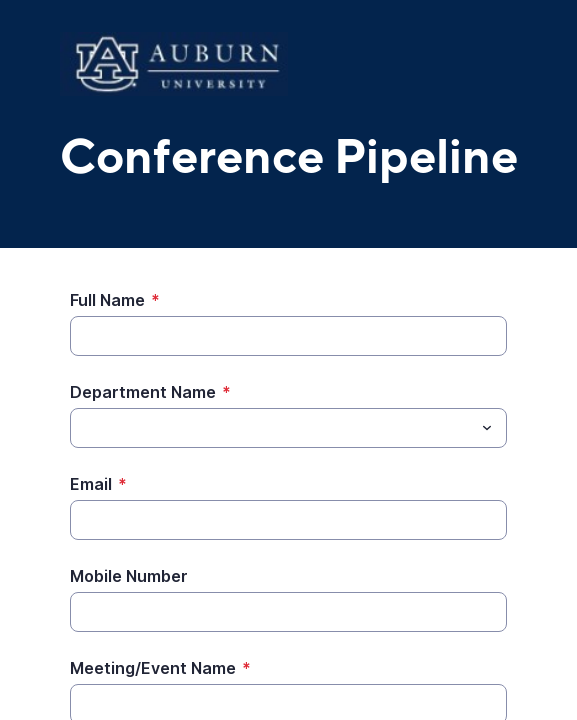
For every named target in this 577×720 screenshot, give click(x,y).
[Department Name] (272, 428)
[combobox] (288, 428)
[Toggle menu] (487, 428)
